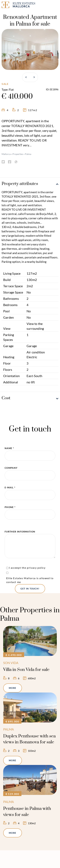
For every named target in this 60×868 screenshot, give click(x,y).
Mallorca (6, 154)
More (13, 688)
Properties (18, 154)
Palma (28, 154)
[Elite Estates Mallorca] (15, 5)
